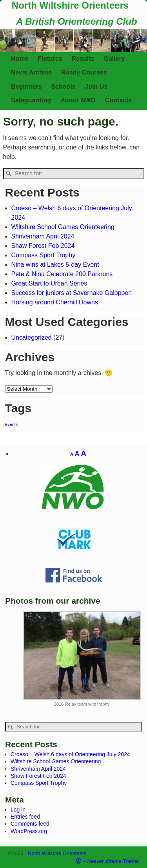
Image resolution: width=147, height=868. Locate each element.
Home (20, 59)
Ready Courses (84, 72)
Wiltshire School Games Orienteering (63, 227)
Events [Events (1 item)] (12, 424)
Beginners (26, 86)
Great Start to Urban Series (49, 283)
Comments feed (30, 824)
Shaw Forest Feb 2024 (43, 246)
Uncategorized (32, 338)
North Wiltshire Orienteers (70, 5)
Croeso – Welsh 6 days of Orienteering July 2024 (70, 754)
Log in (18, 810)
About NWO (78, 100)
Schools (63, 86)
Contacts (118, 100)
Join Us (96, 86)
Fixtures (50, 59)
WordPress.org (29, 831)
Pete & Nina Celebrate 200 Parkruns (62, 274)
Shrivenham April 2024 (43, 236)
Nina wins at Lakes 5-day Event (55, 265)
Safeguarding (31, 100)
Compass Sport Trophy (44, 255)
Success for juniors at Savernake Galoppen (72, 293)
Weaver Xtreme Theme (113, 861)
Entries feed (25, 817)
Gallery (114, 59)
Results (83, 59)
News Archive (31, 72)
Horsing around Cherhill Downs (55, 302)
